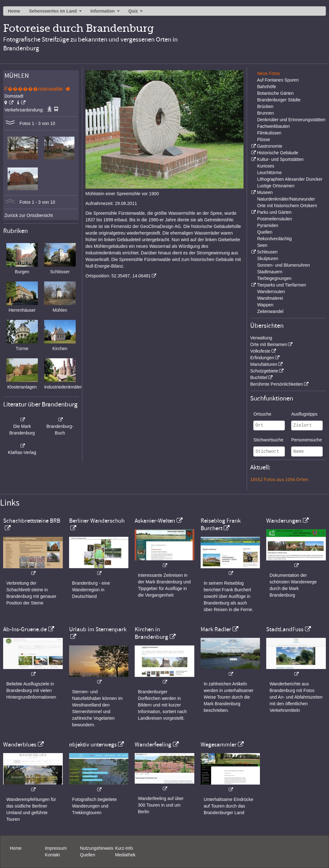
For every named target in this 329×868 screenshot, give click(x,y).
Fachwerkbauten (273, 126)
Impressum (56, 848)
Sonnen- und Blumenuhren (283, 265)
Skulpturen (268, 258)
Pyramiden (268, 225)
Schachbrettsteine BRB (32, 521)
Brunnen (265, 113)
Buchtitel (259, 377)
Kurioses (266, 166)
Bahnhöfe (267, 87)
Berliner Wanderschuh (97, 521)
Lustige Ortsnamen (276, 186)
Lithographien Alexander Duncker (290, 179)
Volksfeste (260, 351)
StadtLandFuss (285, 629)
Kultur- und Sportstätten (280, 159)
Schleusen (267, 252)
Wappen (265, 305)
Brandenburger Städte (279, 100)
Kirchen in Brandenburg (151, 633)
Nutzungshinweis (97, 848)
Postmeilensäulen (275, 219)
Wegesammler (219, 745)
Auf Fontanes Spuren (278, 80)
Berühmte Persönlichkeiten (276, 384)
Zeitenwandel (270, 311)
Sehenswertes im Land (53, 11)
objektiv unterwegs (93, 745)
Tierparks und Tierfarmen (281, 285)
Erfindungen (262, 358)
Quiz (133, 11)
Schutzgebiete (264, 371)
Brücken (265, 106)
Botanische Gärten (275, 93)
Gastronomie (270, 146)
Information (103, 11)
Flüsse (264, 139)
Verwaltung (261, 338)
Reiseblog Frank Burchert (221, 525)
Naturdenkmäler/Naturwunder (286, 199)
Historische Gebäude (278, 153)
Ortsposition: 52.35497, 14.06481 (118, 276)
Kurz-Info (124, 848)
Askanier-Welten (155, 521)
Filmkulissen (269, 133)
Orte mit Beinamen (269, 344)
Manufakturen (264, 364)
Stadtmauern (270, 272)
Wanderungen (284, 521)
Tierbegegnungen (274, 278)
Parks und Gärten (274, 212)
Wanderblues (20, 745)
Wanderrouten (271, 292)
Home (14, 11)
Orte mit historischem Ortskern (287, 206)
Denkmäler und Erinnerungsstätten (291, 120)
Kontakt (52, 855)
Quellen (265, 232)
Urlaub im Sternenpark (98, 629)
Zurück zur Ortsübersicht (29, 215)
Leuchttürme (269, 173)
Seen (262, 245)
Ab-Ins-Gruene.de (25, 629)
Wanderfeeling (153, 745)
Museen (265, 192)
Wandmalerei (270, 298)
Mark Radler (216, 629)
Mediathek (125, 855)
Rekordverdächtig (274, 239)
